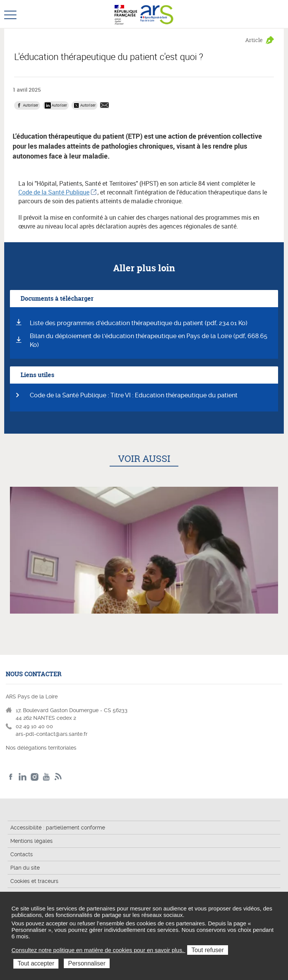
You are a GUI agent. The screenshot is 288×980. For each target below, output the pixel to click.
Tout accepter (36, 963)
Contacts (22, 854)
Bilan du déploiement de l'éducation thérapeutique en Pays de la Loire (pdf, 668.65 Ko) (149, 340)
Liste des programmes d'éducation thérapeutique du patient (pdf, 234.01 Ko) (139, 323)
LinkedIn (23, 777)
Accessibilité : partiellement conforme (58, 828)
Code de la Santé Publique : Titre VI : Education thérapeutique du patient (134, 395)
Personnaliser (87, 963)
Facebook (11, 777)
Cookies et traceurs (34, 881)
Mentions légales (32, 841)
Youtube (46, 777)
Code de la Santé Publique (54, 192)
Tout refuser (207, 950)
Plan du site (25, 868)
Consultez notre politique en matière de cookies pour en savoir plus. (98, 950)
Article (254, 40)
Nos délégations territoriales (42, 748)
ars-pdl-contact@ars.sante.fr (52, 734)
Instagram (35, 777)
